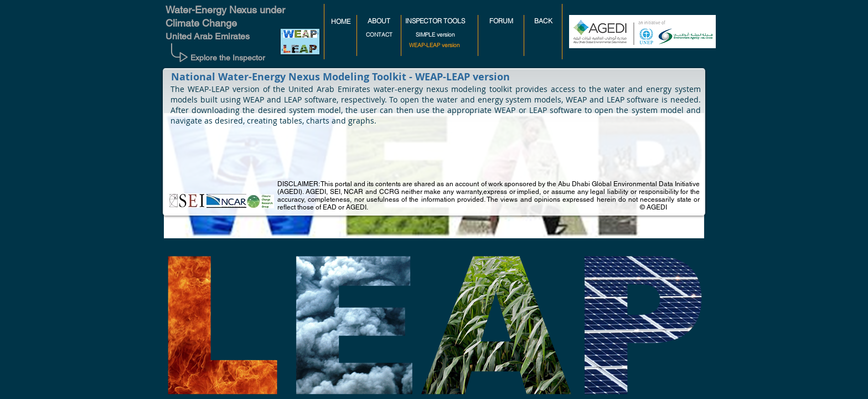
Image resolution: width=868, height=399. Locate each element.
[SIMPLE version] (435, 35)
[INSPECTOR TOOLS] (435, 21)
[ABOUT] (379, 21)
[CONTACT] (379, 35)
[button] (434, 45)
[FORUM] (501, 21)
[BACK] (543, 21)
